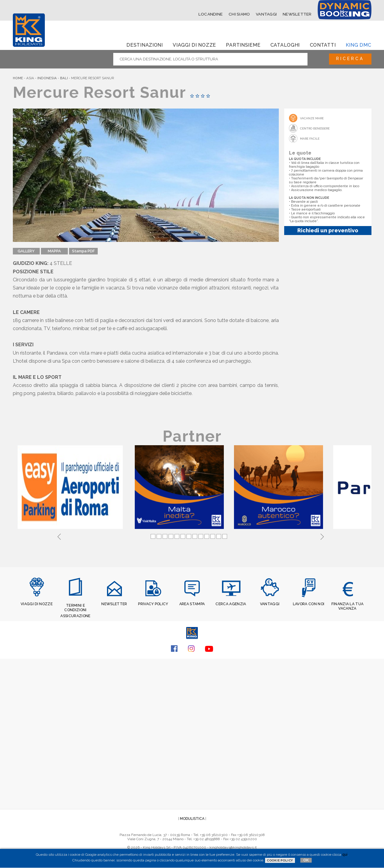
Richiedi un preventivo (328, 230)
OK (306, 860)
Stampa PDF (83, 251)
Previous (59, 536)
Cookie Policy (280, 860)
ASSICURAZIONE (76, 615)
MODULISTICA (192, 818)
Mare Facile (310, 138)
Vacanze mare (312, 118)
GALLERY (26, 251)
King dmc (359, 45)
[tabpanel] (71, 487)
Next (322, 536)
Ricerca (349, 59)
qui (345, 855)
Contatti (323, 45)
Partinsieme (243, 45)
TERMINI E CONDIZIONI (75, 607)
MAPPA (54, 251)
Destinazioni (145, 45)
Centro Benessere (315, 128)
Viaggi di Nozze (194, 45)
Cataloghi (285, 45)
